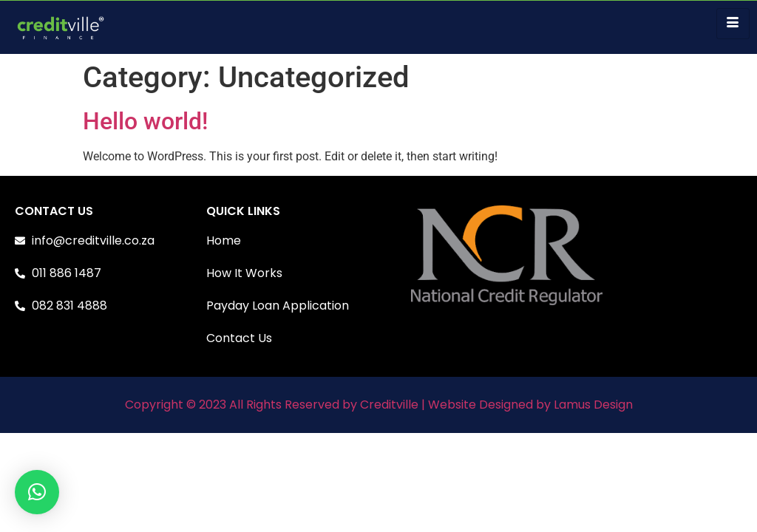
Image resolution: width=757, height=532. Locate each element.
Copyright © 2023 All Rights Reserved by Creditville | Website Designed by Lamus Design (379, 405)
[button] (37, 492)
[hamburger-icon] (733, 24)
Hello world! (145, 121)
